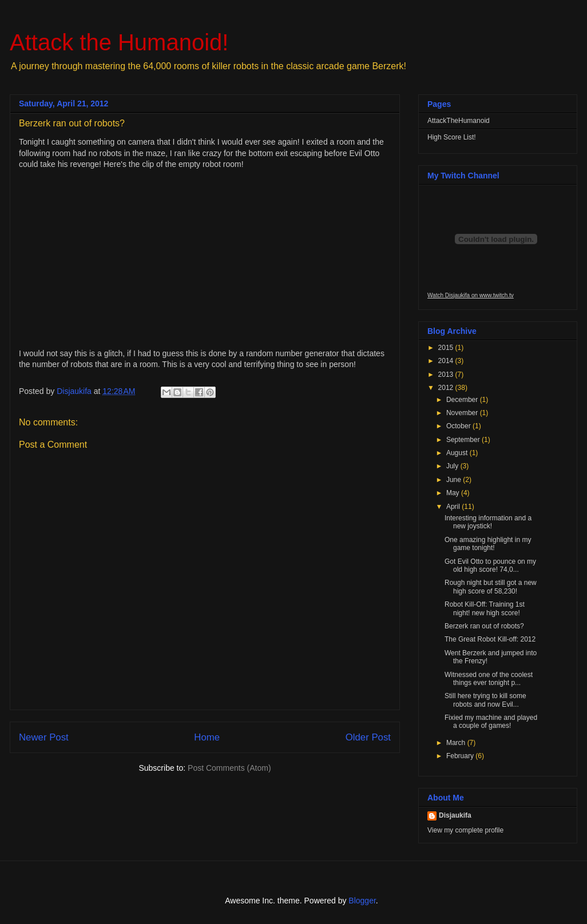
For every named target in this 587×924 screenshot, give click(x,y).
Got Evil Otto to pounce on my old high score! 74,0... (490, 565)
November (463, 413)
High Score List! (452, 137)
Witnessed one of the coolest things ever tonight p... (489, 679)
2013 (447, 375)
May (454, 493)
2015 (447, 348)
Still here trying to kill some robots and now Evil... (485, 700)
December (463, 400)
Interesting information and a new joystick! (488, 522)
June (455, 480)
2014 (447, 361)
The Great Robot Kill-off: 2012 (490, 639)
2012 (447, 388)
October (459, 426)
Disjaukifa (455, 815)
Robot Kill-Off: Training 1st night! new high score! (485, 608)
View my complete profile (465, 830)
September (464, 440)
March (457, 743)
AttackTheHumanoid (459, 121)
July (453, 466)
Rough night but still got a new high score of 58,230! (491, 587)
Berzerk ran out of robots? (484, 626)
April (454, 507)
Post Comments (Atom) (229, 768)
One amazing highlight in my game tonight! (488, 544)
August (458, 453)
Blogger (362, 901)
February (461, 756)
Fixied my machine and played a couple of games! (491, 722)
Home (207, 737)
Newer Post (44, 737)
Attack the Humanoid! (119, 42)
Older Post (368, 737)
